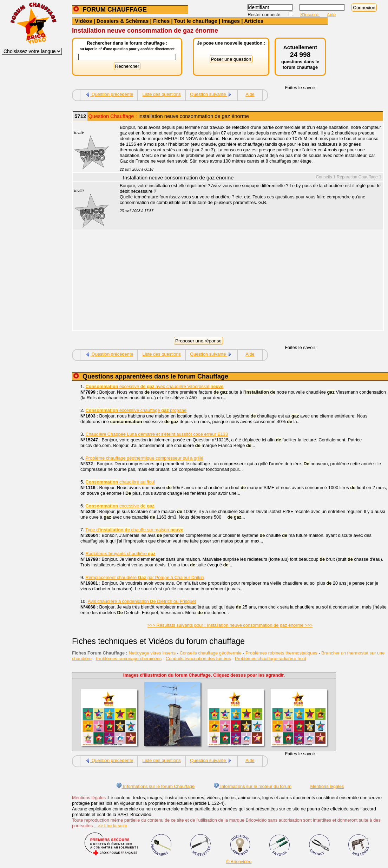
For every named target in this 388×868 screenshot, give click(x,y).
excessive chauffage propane (136, 410)
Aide (331, 15)
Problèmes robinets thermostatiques (281, 653)
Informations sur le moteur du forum (252, 786)
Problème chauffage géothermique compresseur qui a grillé (144, 458)
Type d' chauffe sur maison (134, 530)
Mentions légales (327, 786)
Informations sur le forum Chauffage (155, 786)
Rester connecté (265, 15)
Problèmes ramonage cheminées (129, 659)
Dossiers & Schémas (123, 21)
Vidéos (83, 21)
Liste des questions (162, 94)
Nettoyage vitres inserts (152, 653)
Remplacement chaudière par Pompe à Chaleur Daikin (144, 577)
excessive (120, 506)
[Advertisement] (248, 281)
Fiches (162, 21)
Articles (254, 21)
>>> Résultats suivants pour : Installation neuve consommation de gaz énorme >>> (230, 625)
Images (231, 21)
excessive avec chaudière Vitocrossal (154, 386)
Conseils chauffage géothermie (211, 653)
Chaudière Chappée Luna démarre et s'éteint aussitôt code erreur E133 (157, 434)
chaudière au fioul (120, 482)
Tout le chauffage (196, 21)
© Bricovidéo (239, 862)
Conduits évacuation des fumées (198, 659)
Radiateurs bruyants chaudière (120, 554)
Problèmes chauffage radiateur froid (271, 659)
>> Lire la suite (111, 826)
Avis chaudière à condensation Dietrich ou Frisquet (142, 601)
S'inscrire (310, 15)
